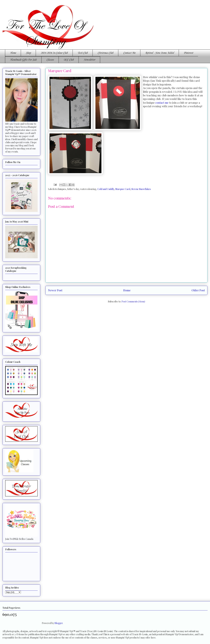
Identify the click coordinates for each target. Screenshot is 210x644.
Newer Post (55, 290)
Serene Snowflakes (141, 189)
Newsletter (89, 60)
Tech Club (83, 53)
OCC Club (69, 60)
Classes (50, 60)
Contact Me (129, 53)
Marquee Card (123, 189)
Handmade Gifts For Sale (23, 60)
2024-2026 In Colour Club (54, 53)
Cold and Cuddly (106, 189)
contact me (162, 103)
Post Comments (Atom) (133, 301)
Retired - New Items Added (160, 53)
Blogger (59, 623)
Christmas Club (105, 53)
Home (13, 53)
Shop (28, 53)
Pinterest (188, 53)
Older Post (198, 290)
